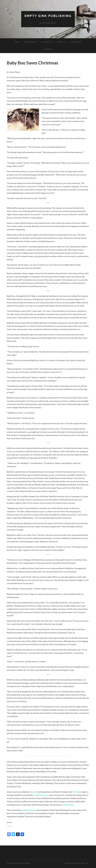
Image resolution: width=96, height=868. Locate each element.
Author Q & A (47, 42)
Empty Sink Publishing (48, 16)
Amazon (34, 792)
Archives (48, 49)
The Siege (77, 792)
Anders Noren (78, 863)
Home (17, 42)
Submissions (76, 42)
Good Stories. (30, 42)
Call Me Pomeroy (41, 795)
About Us (62, 42)
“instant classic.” (69, 805)
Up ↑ (88, 863)
